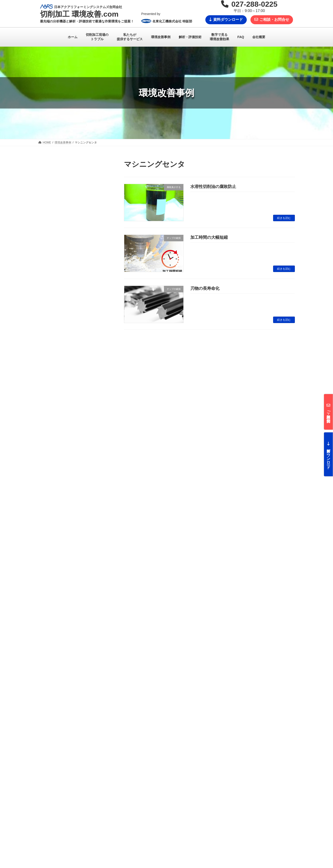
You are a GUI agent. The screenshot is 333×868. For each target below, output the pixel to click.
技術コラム (136, 838)
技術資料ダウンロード (231, 821)
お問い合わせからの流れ (232, 805)
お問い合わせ (225, 813)
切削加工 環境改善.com (77, 799)
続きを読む (284, 218)
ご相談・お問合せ (272, 20)
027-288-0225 (240, 740)
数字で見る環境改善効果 (144, 822)
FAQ (219, 797)
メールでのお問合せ (93, 740)
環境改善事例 (137, 830)
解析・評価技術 (139, 814)
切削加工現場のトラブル (144, 805)
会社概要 (222, 829)
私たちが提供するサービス (145, 798)
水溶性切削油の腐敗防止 (213, 187)
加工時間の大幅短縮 (209, 237)
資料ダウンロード (226, 20)
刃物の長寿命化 (205, 288)
